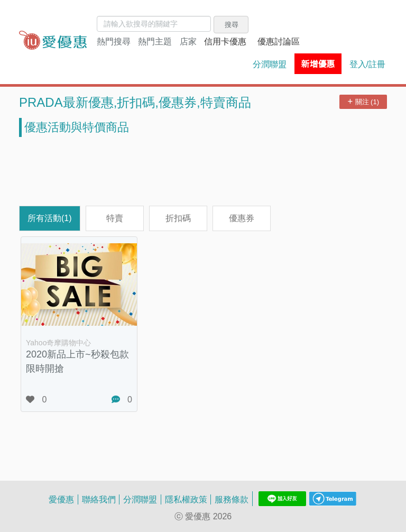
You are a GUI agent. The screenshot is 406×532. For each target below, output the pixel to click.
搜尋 (232, 24)
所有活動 (50, 218)
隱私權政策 (186, 499)
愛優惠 (61, 499)
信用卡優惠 (225, 41)
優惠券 (242, 218)
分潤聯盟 (270, 64)
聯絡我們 (99, 499)
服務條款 (232, 499)
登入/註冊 (367, 64)
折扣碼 (178, 218)
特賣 (115, 218)
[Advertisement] (203, 171)
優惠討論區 (279, 41)
